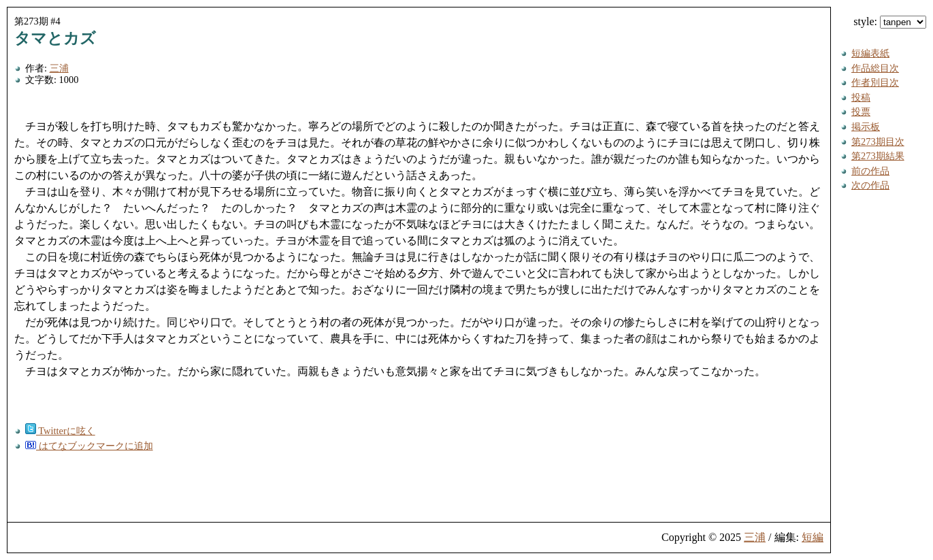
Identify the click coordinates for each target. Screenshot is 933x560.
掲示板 (866, 127)
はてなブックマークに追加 (89, 446)
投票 (861, 112)
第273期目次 (878, 142)
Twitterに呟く (60, 431)
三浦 (59, 68)
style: (890, 21)
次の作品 (870, 185)
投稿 (861, 97)
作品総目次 (875, 68)
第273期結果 (878, 156)
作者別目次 (875, 82)
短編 (813, 537)
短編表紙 (870, 53)
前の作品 (870, 171)
